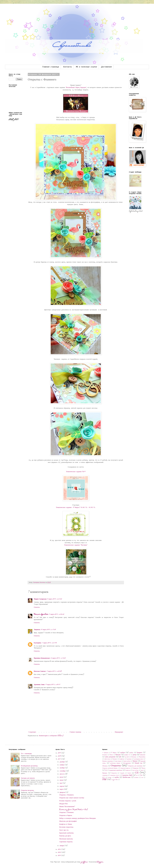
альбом (122, 753)
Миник (135, 761)
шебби (117, 777)
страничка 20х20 (115, 775)
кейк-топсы (107, 759)
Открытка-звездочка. (28, 790)
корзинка (129, 759)
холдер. (110, 778)
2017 (59, 759)
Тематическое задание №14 (76, 472)
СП (137, 773)
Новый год (138, 763)
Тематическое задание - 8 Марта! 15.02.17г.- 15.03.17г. (76, 508)
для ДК (127, 757)
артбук (131, 753)
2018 (60, 756)
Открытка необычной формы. (110, 768)
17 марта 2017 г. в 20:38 (54, 671)
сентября (63, 771)
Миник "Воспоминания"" (67, 807)
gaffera (84, 862)
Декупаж (143, 755)
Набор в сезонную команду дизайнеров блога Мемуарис (78, 818)
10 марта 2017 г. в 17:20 (48, 630)
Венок (111, 755)
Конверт (115, 759)
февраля (63, 792)
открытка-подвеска (125, 768)
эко (142, 778)
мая (61, 783)
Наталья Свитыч (40, 671)
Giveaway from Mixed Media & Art (73, 810)
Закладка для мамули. (28, 778)
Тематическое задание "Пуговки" (76, 545)
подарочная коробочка (116, 770)
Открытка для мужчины (135, 766)
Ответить (37, 607)
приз (142, 770)
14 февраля (105, 753)
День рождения (110, 757)
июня (62, 780)
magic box (115, 780)
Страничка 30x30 (127, 775)
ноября (62, 765)
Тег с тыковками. (26, 754)
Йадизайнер (142, 757)
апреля (62, 786)
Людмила (37, 630)
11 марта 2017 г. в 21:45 (49, 643)
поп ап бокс (135, 770)
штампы (136, 778)
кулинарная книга (139, 759)
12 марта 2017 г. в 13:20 (58, 658)
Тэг (141, 775)
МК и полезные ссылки (86, 67)
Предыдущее (119, 732)
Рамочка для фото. (65, 836)
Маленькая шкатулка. (66, 839)
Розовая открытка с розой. (68, 801)
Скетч (129, 773)
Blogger (100, 862)
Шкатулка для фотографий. (68, 821)
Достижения (106, 67)
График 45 (127, 755)
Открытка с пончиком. (67, 813)
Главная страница (51, 67)
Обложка (105, 766)
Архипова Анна (39, 685)
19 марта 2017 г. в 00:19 (53, 685)
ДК (120, 757)
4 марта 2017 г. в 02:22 (57, 614)
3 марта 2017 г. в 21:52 (55, 599)
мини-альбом (127, 761)
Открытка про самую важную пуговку (72, 798)
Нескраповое (127, 763)
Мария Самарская (40, 599)
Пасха (144, 768)
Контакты (67, 67)
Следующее (32, 732)
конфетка (122, 759)
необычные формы (115, 763)
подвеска (128, 770)
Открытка (116, 766)
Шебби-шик (127, 777)
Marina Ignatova (41, 614)
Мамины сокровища (107, 761)
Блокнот (139, 753)
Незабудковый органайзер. (29, 766)
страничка (105, 775)
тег (137, 775)
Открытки (135, 768)
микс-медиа (118, 761)
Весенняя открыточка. (66, 827)
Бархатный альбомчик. (67, 833)
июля (62, 777)
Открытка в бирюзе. (66, 816)
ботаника (105, 755)
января (62, 846)
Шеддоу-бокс (64, 804)
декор (135, 755)
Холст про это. (64, 830)
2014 (60, 856)
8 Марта (114, 753)
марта (62, 789)
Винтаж (118, 755)
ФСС (104, 778)
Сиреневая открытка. (66, 842)
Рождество (114, 773)
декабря (62, 762)
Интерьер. (134, 757)
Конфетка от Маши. (66, 824)
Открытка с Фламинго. (67, 795)
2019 (60, 753)
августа (62, 774)
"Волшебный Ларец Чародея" (76, 88)
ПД (106, 770)
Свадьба (122, 773)
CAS (104, 780)
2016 (60, 849)
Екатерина (37, 643)
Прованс (105, 773)
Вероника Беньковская (42, 658)
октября (62, 768)
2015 (60, 852)
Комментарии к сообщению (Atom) (51, 736)
